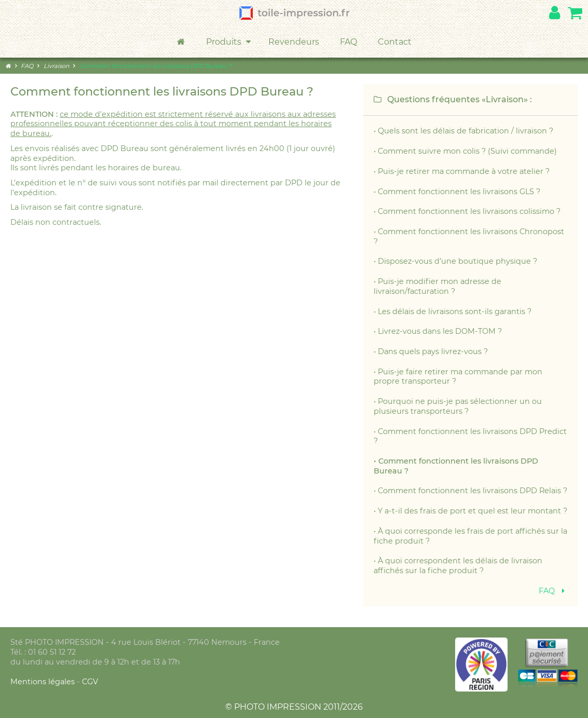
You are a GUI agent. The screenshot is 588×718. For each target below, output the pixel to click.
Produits (229, 42)
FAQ (348, 42)
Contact (395, 42)
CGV (90, 682)
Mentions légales (44, 682)
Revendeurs (294, 42)
